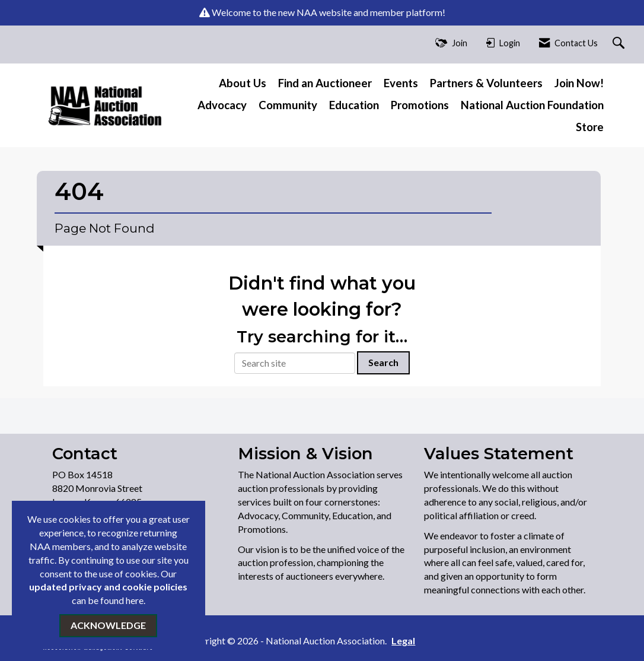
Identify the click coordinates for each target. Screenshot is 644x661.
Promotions (420, 105)
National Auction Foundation (532, 105)
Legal (403, 641)
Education (354, 105)
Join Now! (579, 83)
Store (590, 127)
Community (288, 105)
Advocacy (222, 105)
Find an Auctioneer (325, 83)
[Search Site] (620, 44)
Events (401, 83)
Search (383, 362)
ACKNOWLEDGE (108, 625)
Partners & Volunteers (486, 83)
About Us (243, 83)
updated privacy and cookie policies (108, 587)
